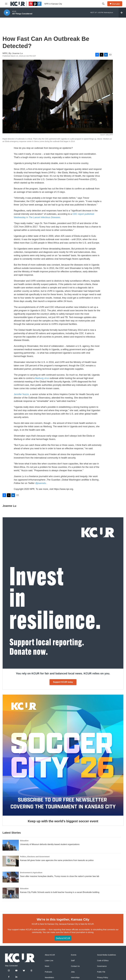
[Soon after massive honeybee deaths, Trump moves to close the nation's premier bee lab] (11, 877)
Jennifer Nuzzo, (22, 394)
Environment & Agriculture (31, 873)
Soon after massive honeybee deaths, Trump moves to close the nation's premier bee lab (60, 876)
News (47, 966)
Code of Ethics (103, 961)
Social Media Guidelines (107, 955)
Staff (73, 961)
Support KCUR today (63, 682)
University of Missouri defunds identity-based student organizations (50, 844)
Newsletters (49, 978)
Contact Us (75, 966)
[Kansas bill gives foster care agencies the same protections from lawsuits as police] (11, 861)
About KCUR (50, 955)
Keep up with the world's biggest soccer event (63, 821)
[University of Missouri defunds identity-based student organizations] (11, 845)
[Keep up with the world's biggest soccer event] (63, 755)
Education (24, 841)
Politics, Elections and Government (35, 857)
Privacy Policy (103, 978)
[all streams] (122, 13)
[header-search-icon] (103, 4)
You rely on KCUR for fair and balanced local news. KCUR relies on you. (63, 673)
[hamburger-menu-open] (6, 4)
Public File (101, 972)
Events (74, 955)
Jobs (73, 972)
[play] (7, 13)
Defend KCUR (63, 938)
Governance (102, 966)
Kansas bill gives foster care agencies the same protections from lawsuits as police (57, 860)
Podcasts (49, 972)
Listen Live (49, 961)
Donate (116, 4)
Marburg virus (42, 378)
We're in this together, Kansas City (63, 919)
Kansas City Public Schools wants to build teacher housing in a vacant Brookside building (60, 892)
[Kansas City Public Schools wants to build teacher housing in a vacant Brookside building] (11, 893)
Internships (75, 978)
